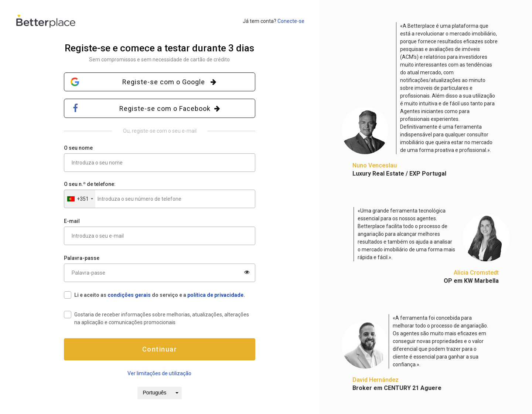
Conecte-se (291, 21)
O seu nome (78, 148)
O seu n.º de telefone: (90, 184)
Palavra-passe (82, 258)
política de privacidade (215, 295)
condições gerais (129, 295)
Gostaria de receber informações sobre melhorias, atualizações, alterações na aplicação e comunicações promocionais (162, 318)
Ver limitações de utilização (159, 373)
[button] (80, 199)
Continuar (160, 349)
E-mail (72, 221)
